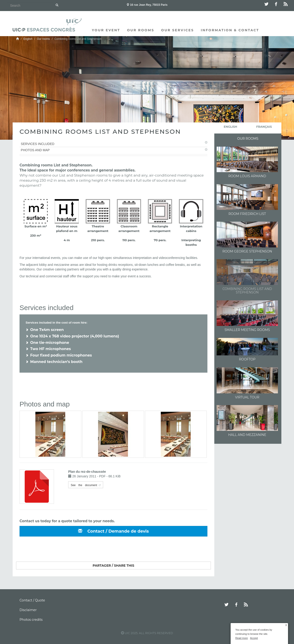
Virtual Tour (247, 397)
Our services (178, 30)
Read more (241, 638)
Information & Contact (230, 30)
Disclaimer (28, 610)
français (264, 127)
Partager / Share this (113, 566)
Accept (254, 638)
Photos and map (35, 150)
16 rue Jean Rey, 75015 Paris (147, 5)
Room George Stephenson (247, 251)
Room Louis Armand (247, 176)
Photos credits (31, 620)
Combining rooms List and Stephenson (247, 291)
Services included (38, 144)
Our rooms (141, 30)
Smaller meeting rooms (247, 330)
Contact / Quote (32, 600)
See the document (84, 485)
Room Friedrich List (247, 214)
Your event (106, 30)
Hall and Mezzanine (247, 435)
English (28, 39)
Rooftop (247, 359)
